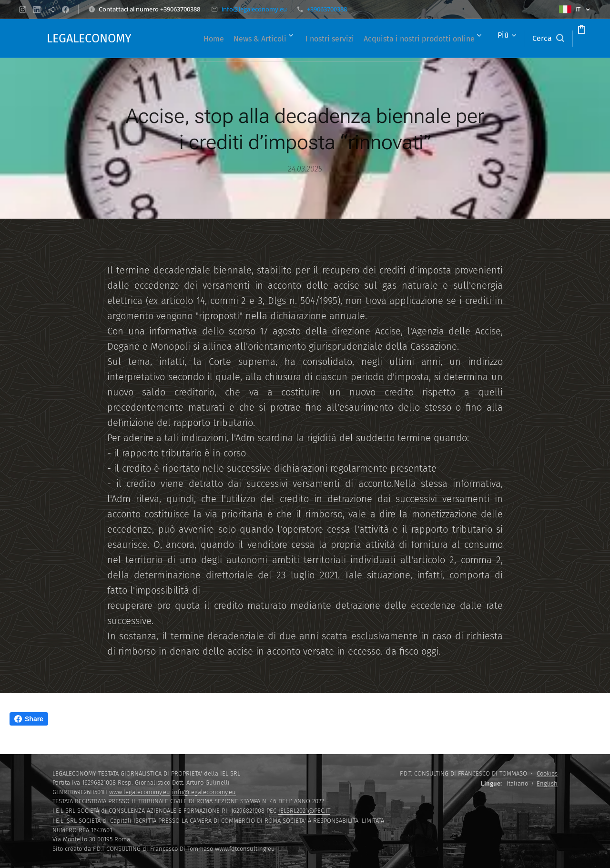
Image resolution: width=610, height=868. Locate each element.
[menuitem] (291, 39)
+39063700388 (327, 9)
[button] (512, 39)
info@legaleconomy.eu (254, 9)
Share (29, 719)
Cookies (547, 773)
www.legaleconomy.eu (140, 792)
